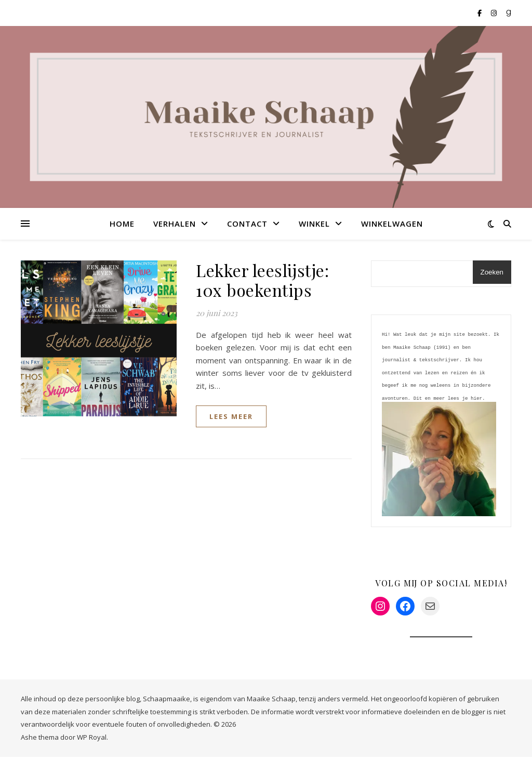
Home (122, 224)
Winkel (314, 224)
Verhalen (175, 224)
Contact (247, 224)
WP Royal (92, 740)
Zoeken (492, 272)
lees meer (231, 416)
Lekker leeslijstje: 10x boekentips (262, 280)
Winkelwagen (392, 224)
